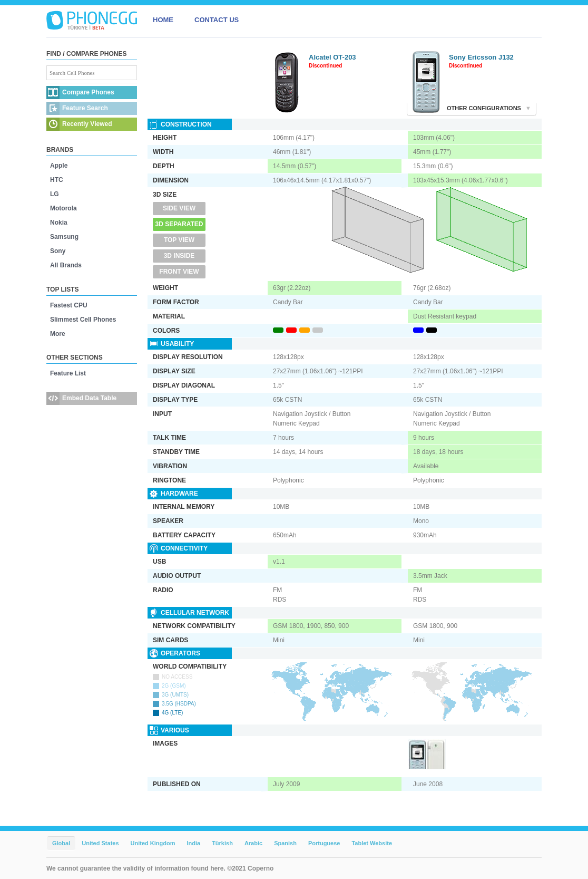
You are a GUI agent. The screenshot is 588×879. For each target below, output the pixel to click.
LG (55, 194)
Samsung (64, 237)
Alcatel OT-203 (332, 57)
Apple (59, 166)
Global (61, 843)
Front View (179, 272)
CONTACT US (217, 20)
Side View (179, 208)
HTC (57, 180)
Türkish (222, 843)
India (193, 843)
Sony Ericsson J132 (481, 57)
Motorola (63, 208)
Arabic (253, 843)
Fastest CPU (69, 305)
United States (100, 843)
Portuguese (324, 843)
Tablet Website (372, 843)
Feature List (68, 373)
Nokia (59, 223)
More (58, 334)
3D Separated (179, 224)
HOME (163, 20)
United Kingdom (153, 843)
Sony (58, 251)
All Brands (66, 265)
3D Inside (179, 256)
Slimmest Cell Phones (83, 320)
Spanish (285, 843)
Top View (179, 240)
